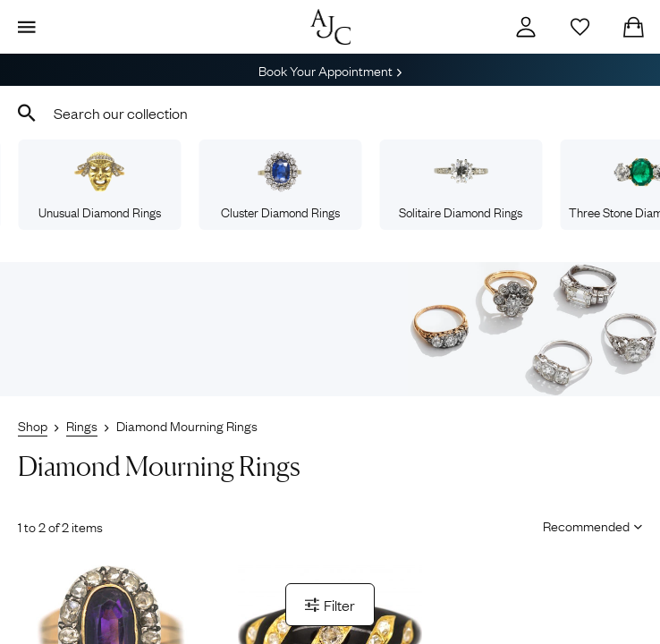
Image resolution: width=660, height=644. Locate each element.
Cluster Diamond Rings (280, 186)
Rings (82, 425)
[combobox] (330, 113)
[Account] (526, 27)
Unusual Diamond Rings (100, 186)
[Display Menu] (27, 27)
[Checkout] (633, 27)
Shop (33, 425)
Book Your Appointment (330, 70)
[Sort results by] (586, 525)
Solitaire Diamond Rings (461, 186)
